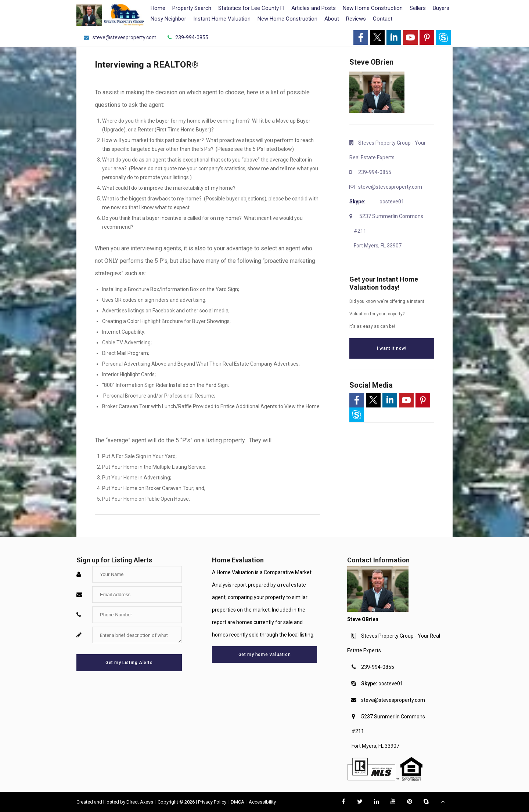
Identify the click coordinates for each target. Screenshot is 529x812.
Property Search (192, 8)
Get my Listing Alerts (129, 663)
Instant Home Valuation (222, 19)
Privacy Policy (213, 802)
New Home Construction (373, 8)
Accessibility (262, 802)
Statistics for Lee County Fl (251, 8)
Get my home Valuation (265, 655)
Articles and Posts (314, 8)
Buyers (441, 8)
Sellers (418, 8)
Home (158, 8)
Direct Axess (140, 802)
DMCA (238, 802)
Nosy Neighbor (168, 19)
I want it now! (392, 348)
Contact (383, 19)
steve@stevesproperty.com (393, 700)
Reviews (356, 19)
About (332, 19)
